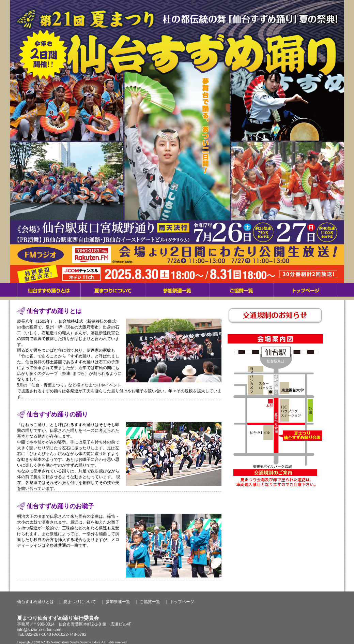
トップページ (182, 602)
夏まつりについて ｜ (84, 602)
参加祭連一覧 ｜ (122, 602)
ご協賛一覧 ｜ (154, 602)
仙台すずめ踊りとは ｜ (40, 602)
